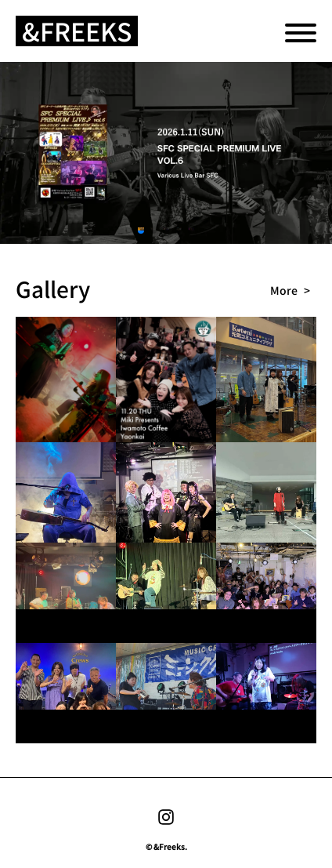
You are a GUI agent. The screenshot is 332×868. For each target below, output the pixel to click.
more (284, 290)
